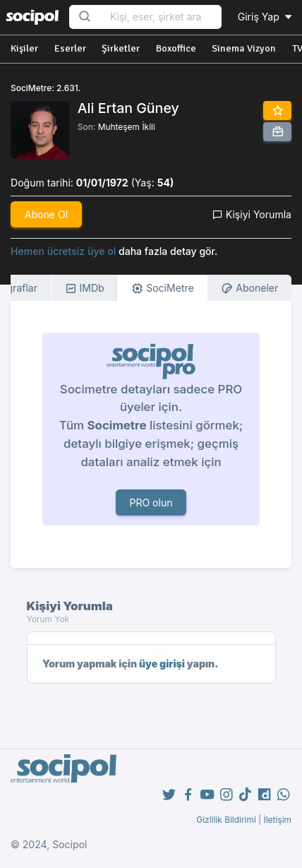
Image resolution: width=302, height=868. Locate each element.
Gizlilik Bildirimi (226, 820)
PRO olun (151, 503)
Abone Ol (46, 214)
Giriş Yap (266, 17)
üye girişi (162, 664)
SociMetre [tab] (163, 289)
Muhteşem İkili (127, 127)
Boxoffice (176, 48)
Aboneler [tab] (249, 289)
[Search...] (161, 17)
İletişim (277, 820)
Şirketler (121, 48)
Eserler (70, 48)
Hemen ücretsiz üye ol (63, 251)
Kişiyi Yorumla (252, 214)
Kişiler (24, 48)
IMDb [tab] (85, 289)
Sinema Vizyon (244, 48)
